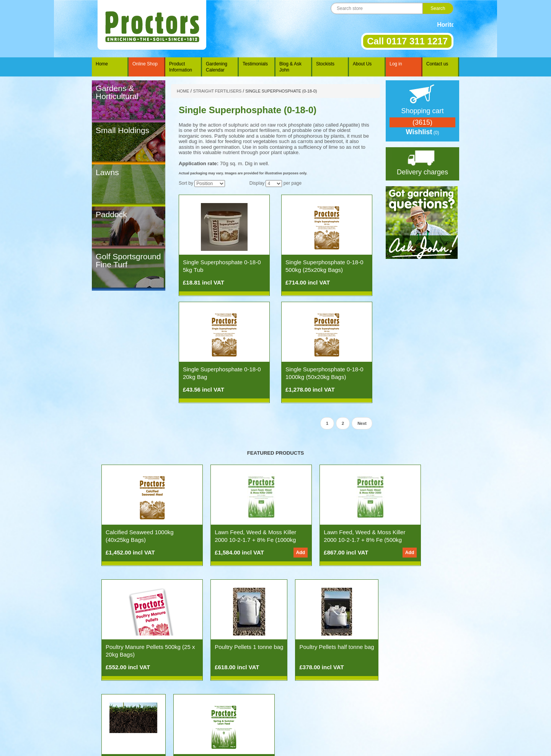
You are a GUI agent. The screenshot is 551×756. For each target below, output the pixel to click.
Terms (356, 719)
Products (123, 719)
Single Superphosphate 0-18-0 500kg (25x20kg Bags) (324, 266)
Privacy (374, 719)
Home (102, 64)
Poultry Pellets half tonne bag (222, 651)
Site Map (394, 719)
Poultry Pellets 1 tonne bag (140, 647)
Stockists (325, 64)
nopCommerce (37, 704)
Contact (338, 719)
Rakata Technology (263, 745)
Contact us (437, 64)
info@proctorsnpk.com (306, 735)
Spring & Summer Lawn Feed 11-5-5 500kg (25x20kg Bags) (381, 654)
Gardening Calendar (217, 67)
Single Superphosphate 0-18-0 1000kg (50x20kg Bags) (324, 373)
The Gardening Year (193, 719)
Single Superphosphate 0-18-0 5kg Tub (222, 266)
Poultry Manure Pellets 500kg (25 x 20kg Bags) (403, 536)
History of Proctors (308, 719)
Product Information (181, 67)
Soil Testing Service (304, 647)
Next (362, 423)
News (141, 719)
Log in (396, 64)
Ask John (160, 719)
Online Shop (145, 64)
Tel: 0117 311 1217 (246, 735)
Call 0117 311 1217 (407, 41)
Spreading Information (240, 719)
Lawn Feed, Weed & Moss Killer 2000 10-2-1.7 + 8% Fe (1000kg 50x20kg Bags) (229, 540)
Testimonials (255, 64)
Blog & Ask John (290, 67)
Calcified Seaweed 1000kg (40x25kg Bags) (140, 536)
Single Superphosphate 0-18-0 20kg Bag (222, 373)
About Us (362, 64)
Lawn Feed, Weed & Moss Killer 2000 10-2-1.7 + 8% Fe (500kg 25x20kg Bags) (317, 540)
